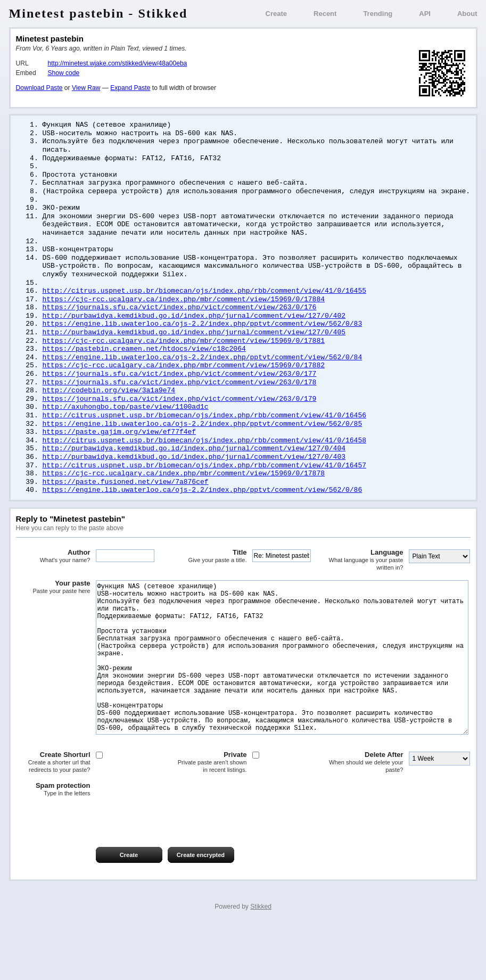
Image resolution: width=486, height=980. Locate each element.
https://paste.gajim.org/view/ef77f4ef (120, 449)
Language (366, 581)
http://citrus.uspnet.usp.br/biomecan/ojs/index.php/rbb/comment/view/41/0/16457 (204, 485)
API (425, 14)
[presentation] (97, 871)
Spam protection (53, 843)
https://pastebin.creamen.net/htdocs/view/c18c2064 (144, 361)
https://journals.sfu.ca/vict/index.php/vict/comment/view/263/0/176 (180, 317)
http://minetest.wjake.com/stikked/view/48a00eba (118, 63)
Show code (64, 73)
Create (276, 14)
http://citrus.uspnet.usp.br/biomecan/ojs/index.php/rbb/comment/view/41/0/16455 (204, 299)
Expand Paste (130, 88)
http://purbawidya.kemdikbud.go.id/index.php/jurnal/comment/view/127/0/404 (194, 467)
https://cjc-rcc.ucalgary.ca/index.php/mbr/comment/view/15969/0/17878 (184, 493)
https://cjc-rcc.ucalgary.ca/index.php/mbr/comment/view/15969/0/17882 (184, 378)
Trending (378, 14)
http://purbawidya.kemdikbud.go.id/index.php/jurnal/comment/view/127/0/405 (194, 343)
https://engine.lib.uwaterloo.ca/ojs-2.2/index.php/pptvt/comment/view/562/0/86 (203, 511)
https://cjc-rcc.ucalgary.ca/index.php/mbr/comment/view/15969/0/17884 (184, 308)
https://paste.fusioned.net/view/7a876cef (126, 503)
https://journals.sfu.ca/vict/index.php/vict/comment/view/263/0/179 (180, 414)
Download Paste (39, 88)
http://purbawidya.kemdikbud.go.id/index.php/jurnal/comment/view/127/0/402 (194, 326)
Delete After (366, 815)
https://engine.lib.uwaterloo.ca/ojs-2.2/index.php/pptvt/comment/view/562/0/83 (203, 334)
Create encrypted (201, 908)
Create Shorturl (53, 815)
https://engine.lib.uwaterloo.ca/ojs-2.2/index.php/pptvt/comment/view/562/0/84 (203, 370)
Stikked (261, 960)
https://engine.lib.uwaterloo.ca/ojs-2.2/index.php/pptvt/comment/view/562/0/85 (203, 441)
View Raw (86, 88)
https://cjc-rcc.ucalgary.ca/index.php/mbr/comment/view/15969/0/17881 (184, 352)
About (467, 14)
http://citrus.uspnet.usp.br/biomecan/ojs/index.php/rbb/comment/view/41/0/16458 (204, 458)
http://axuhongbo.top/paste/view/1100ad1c (126, 423)
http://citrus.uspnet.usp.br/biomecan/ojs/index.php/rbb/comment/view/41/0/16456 (204, 432)
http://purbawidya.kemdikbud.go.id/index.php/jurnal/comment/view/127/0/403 (194, 476)
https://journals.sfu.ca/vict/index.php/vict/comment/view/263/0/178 (180, 397)
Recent (325, 14)
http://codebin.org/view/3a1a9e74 (109, 405)
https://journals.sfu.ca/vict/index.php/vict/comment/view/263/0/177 (180, 388)
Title (210, 578)
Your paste (53, 608)
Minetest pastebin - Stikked (98, 13)
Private (210, 815)
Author (53, 578)
